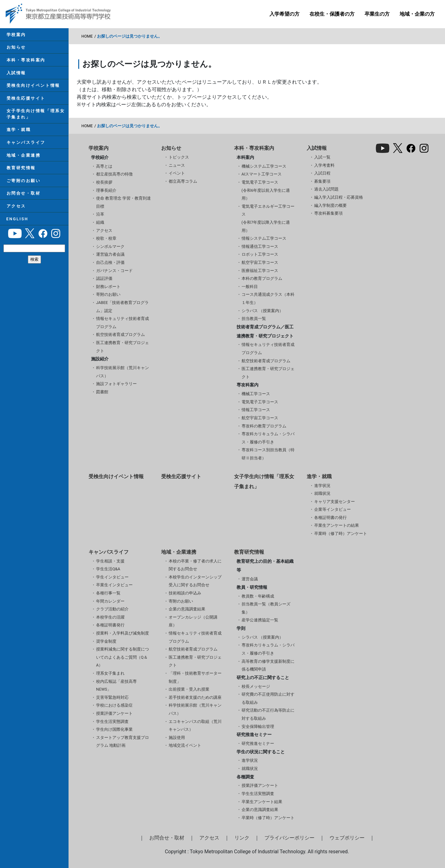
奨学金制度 (106, 641)
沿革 (100, 214)
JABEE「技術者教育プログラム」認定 (122, 307)
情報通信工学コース (260, 246)
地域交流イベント (185, 745)
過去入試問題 (326, 189)
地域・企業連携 (23, 157)
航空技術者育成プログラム (120, 335)
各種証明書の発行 (330, 518)
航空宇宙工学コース (260, 262)
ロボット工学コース (260, 254)
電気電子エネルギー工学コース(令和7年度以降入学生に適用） (268, 218)
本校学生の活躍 (110, 617)
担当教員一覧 (254, 319)
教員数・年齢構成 (258, 596)
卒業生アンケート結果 (262, 802)
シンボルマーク (110, 246)
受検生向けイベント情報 (33, 86)
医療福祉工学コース (260, 271)
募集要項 (322, 181)
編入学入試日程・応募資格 (339, 197)
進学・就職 (18, 131)
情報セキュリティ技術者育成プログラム (123, 323)
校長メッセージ (256, 686)
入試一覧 (322, 157)
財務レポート (108, 287)
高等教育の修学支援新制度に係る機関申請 (268, 665)
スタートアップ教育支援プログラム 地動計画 (123, 742)
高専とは (104, 166)
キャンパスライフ (26, 144)
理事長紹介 (106, 190)
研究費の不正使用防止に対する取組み (268, 698)
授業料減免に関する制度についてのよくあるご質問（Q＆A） (123, 657)
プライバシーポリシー (289, 838)
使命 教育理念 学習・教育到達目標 (123, 202)
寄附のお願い (108, 294)
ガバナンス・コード (114, 271)
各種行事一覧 (108, 593)
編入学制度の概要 (330, 205)
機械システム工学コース (264, 166)
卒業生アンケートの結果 (337, 525)
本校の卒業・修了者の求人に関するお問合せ (195, 565)
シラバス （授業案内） (262, 311)
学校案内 (16, 35)
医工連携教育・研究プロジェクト (123, 347)
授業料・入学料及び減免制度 (123, 633)
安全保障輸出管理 (258, 727)
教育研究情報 (21, 170)
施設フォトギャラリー (116, 384)
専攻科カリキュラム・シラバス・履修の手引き (268, 438)
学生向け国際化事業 (114, 729)
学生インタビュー (112, 577)
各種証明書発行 (110, 625)
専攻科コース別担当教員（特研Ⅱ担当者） (268, 454)
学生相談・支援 (110, 561)
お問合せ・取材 (23, 195)
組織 (100, 222)
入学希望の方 (284, 14)
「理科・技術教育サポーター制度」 (195, 677)
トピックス (179, 157)
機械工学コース (256, 394)
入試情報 (16, 73)
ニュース (177, 165)
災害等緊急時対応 (112, 697)
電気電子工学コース (260, 402)
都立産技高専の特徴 (114, 174)
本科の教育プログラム (262, 278)
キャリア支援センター (335, 502)
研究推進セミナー (258, 743)
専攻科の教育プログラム (264, 426)
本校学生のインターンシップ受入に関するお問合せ (195, 581)
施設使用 (177, 737)
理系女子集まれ (110, 673)
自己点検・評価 (110, 262)
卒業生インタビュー (114, 585)
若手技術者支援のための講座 (195, 697)
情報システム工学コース (264, 238)
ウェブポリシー (347, 838)
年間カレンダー (110, 601)
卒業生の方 (377, 14)
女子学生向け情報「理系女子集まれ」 (36, 115)
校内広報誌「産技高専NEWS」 (116, 685)
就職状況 (322, 493)
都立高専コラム (183, 181)
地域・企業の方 (417, 14)
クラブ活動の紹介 (112, 609)
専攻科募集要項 (328, 213)
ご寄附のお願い (23, 183)
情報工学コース (256, 410)
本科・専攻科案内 (26, 60)
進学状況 (322, 486)
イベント (177, 173)
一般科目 (250, 287)
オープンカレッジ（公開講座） (193, 621)
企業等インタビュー (332, 509)
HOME (87, 36)
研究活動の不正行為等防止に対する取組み (268, 714)
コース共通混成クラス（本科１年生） (268, 298)
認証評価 (104, 278)
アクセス (16, 209)
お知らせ (16, 47)
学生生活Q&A (108, 569)
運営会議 (250, 579)
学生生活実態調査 (112, 722)
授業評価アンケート (114, 713)
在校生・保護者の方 (332, 14)
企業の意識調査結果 (187, 609)
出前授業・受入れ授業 (189, 689)
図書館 (102, 392)
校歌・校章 (106, 238)
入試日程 (322, 173)
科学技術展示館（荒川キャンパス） (123, 372)
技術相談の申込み (185, 593)
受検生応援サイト (26, 99)
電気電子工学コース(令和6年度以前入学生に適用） (266, 190)
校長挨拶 (104, 182)
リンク (242, 838)
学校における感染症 (114, 705)
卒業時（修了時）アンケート (341, 533)
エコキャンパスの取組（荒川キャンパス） (195, 726)
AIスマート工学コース (262, 174)
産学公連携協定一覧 (260, 620)
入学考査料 (324, 165)
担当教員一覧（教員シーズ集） (266, 608)
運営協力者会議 (110, 254)
